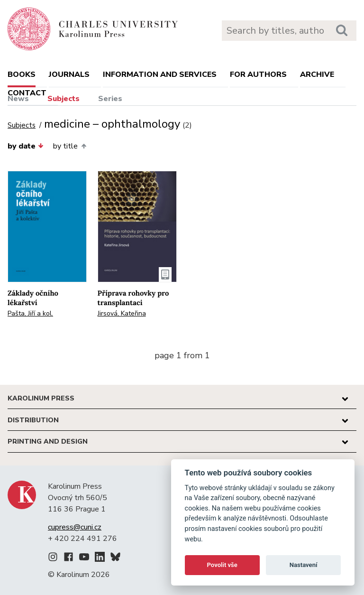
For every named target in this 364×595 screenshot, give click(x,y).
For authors (258, 74)
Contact (27, 93)
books (22, 74)
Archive (317, 74)
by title (69, 146)
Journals (69, 74)
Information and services (160, 74)
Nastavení (304, 565)
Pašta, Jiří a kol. (30, 313)
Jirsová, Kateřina (122, 313)
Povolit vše (222, 565)
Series (110, 99)
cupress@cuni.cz (75, 527)
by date (26, 146)
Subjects (64, 99)
